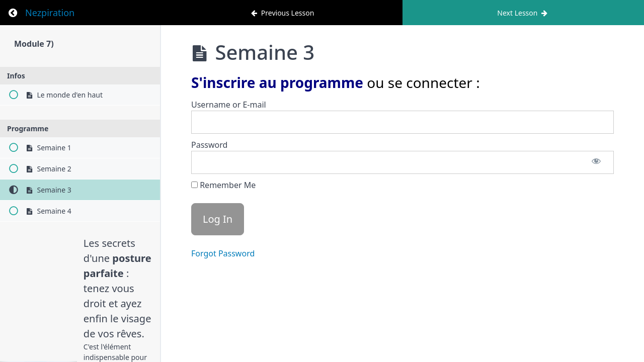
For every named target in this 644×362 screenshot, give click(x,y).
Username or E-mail (229, 105)
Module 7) (34, 44)
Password (209, 145)
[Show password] (596, 162)
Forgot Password (223, 253)
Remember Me (223, 185)
